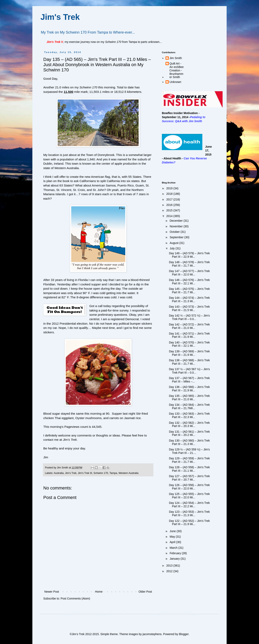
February (176, 553)
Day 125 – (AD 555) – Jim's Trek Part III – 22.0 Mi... (189, 496)
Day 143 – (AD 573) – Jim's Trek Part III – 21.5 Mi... (189, 308)
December (176, 221)
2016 (170, 205)
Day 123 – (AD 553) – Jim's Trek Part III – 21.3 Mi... (189, 513)
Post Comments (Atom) (75, 598)
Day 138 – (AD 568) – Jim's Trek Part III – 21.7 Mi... (189, 362)
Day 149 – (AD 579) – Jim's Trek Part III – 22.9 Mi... (189, 255)
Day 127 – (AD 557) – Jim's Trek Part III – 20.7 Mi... (189, 478)
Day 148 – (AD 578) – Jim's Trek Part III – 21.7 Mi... (189, 264)
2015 (170, 210)
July (172, 248)
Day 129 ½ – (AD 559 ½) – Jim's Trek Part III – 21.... (189, 451)
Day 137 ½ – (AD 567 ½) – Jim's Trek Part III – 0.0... (189, 371)
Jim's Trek (60, 17)
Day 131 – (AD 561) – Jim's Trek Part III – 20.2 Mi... (189, 433)
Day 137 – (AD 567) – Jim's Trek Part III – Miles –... (189, 380)
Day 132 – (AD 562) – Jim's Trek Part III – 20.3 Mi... (189, 424)
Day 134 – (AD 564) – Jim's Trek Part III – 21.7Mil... (189, 406)
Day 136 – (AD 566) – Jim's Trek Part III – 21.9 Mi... (189, 389)
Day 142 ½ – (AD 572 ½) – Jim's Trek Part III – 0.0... (189, 317)
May (173, 537)
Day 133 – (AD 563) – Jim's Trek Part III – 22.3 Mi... (189, 415)
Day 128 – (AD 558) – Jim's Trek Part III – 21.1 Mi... (189, 469)
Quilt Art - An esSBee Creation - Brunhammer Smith (177, 70)
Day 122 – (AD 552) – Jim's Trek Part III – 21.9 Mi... (189, 523)
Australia (59, 473)
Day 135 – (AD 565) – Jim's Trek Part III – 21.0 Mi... (189, 398)
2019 (170, 188)
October (175, 232)
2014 (170, 216)
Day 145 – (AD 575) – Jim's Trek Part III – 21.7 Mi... (189, 291)
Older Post (145, 592)
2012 (170, 571)
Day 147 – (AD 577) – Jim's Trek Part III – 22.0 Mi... (189, 273)
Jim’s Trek (70, 440)
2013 (170, 566)
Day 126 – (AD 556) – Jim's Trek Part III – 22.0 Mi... (189, 487)
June (173, 531)
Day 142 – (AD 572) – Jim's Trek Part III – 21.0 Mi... (189, 326)
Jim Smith (176, 58)
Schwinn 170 (101, 473)
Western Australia (128, 473)
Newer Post (52, 592)
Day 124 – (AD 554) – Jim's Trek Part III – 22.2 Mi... (189, 505)
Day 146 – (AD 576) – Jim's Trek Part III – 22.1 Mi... (189, 282)
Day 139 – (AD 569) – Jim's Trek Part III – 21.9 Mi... (189, 353)
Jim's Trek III (85, 473)
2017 (170, 199)
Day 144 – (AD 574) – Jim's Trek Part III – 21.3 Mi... (189, 299)
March (174, 548)
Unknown (175, 82)
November (176, 226)
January (175, 559)
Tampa (113, 473)
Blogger (184, 634)
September (177, 237)
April (173, 542)
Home (99, 592)
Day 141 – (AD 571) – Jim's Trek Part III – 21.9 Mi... (189, 335)
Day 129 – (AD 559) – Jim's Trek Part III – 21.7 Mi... (189, 460)
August (174, 243)
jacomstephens (152, 634)
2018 (170, 194)
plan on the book (58, 181)
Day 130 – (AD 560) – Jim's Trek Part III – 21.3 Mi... (189, 442)
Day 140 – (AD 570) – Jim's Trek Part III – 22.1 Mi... (189, 344)
